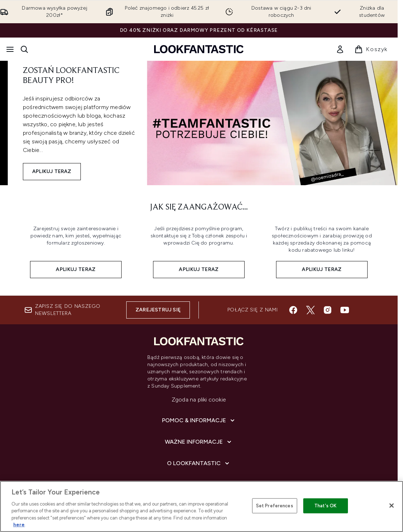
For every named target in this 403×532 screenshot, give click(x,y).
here (19, 525)
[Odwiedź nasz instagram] (328, 310)
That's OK (325, 506)
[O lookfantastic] (199, 463)
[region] (201, 506)
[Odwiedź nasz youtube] (345, 310)
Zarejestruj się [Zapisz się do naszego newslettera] (158, 310)
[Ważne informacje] (199, 442)
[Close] (392, 506)
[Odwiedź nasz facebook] (293, 310)
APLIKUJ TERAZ (52, 171)
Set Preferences (275, 506)
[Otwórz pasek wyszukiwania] (24, 49)
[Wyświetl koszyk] (371, 49)
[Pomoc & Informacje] (199, 420)
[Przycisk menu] (10, 49)
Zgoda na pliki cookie (199, 400)
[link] (340, 49)
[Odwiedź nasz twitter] (310, 310)
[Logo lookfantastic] (199, 49)
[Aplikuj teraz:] (76, 250)
